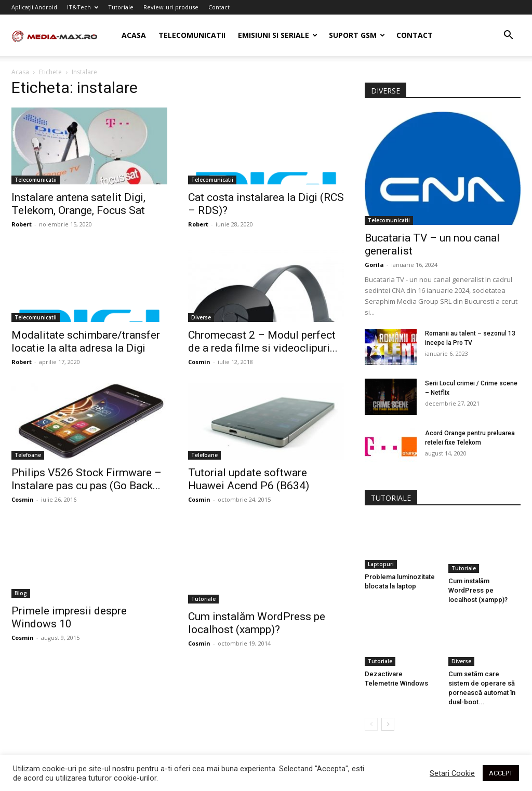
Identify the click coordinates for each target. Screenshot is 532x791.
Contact (219, 7)
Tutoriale (121, 7)
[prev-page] (371, 720)
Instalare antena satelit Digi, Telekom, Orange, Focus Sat (78, 204)
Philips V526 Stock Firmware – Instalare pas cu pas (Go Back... (87, 479)
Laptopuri (381, 564)
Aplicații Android (34, 7)
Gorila (374, 265)
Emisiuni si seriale (278, 35)
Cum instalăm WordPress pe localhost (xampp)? (257, 591)
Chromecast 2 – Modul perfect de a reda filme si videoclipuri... (263, 341)
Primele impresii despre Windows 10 (69, 617)
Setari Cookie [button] (452, 773)
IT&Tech (83, 7)
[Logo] (58, 35)
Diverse (201, 317)
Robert (22, 224)
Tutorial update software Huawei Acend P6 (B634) (249, 479)
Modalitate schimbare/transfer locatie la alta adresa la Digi (86, 341)
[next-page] (388, 720)
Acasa (134, 35)
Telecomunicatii (192, 35)
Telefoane (28, 455)
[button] (508, 36)
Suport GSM (357, 35)
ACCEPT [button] (501, 773)
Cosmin (199, 362)
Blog (21, 593)
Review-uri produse (171, 7)
